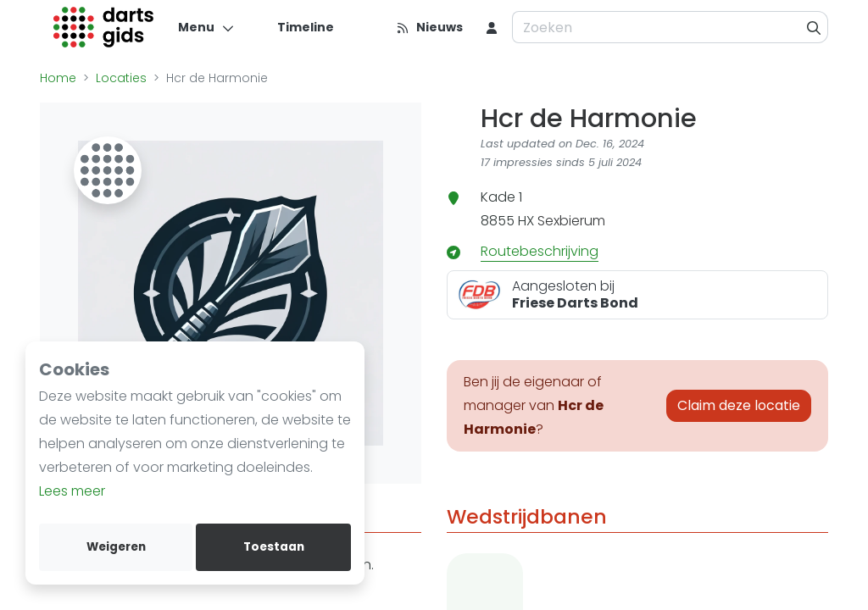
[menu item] (492, 27)
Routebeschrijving (540, 251)
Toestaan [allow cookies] (274, 547)
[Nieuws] (429, 27)
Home (58, 78)
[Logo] (104, 27)
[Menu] (206, 27)
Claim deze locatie (739, 405)
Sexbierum (571, 221)
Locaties (121, 78)
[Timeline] (295, 27)
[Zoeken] (814, 27)
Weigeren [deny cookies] (116, 547)
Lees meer (72, 491)
